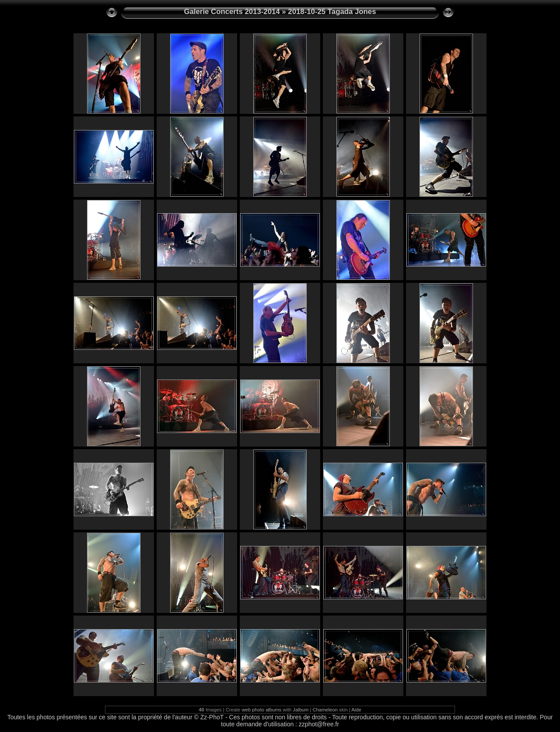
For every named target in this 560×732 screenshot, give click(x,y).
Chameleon (325, 710)
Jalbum (301, 710)
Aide (356, 710)
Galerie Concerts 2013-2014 (232, 12)
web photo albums (261, 710)
